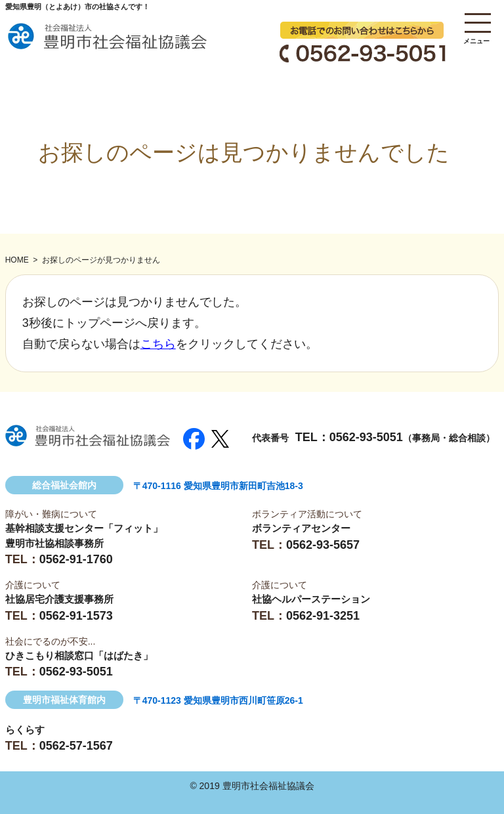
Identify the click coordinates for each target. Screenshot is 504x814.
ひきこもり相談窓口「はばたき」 (79, 655)
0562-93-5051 (366, 437)
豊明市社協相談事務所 (54, 543)
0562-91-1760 (76, 559)
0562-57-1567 (76, 746)
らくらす (25, 730)
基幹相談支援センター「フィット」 (84, 528)
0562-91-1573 (76, 616)
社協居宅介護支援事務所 (59, 599)
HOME (17, 260)
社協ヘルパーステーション (311, 599)
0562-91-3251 (323, 616)
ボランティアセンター (301, 528)
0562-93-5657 (323, 545)
